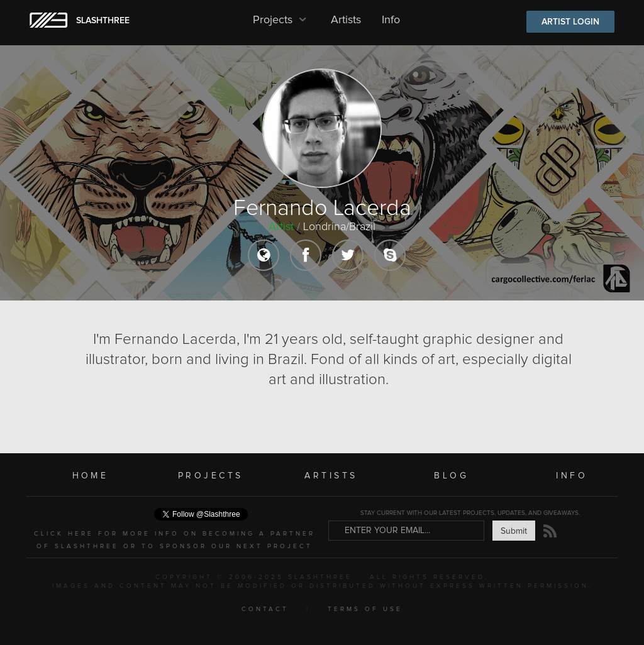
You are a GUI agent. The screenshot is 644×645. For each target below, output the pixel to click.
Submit (514, 531)
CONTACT (265, 609)
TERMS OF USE (365, 609)
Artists (346, 20)
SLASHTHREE (103, 21)
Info (391, 20)
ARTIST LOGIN (570, 22)
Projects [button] (281, 20)
